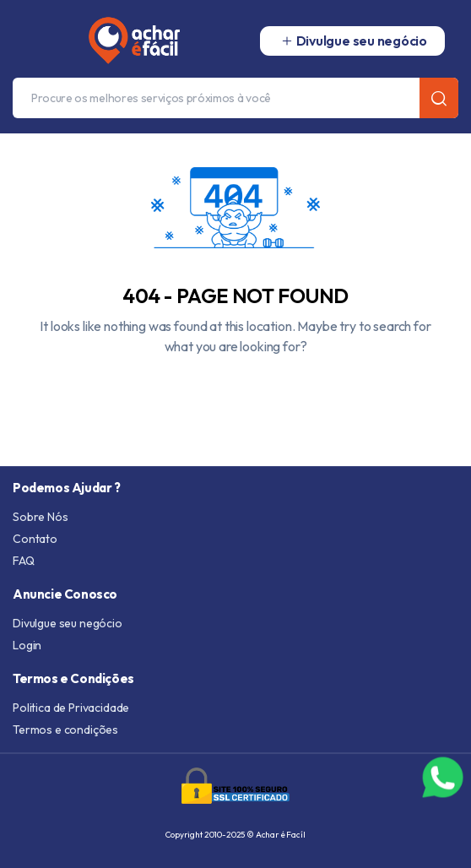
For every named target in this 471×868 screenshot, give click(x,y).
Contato (35, 539)
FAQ (24, 561)
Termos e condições (65, 730)
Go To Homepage (235, 385)
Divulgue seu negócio (68, 623)
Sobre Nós (41, 517)
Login (27, 645)
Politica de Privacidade (71, 708)
